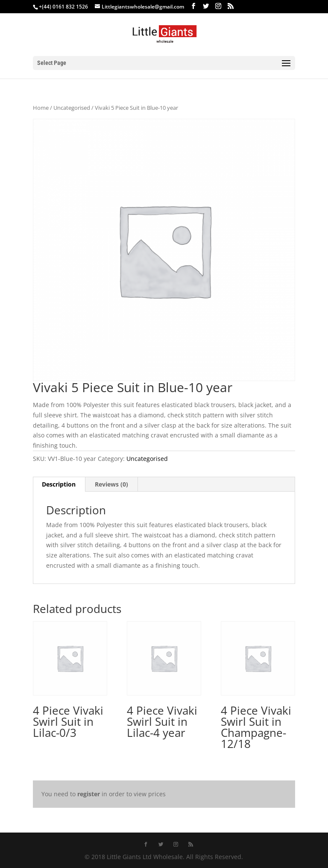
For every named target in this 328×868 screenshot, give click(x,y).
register (89, 794)
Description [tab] (59, 484)
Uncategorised (72, 108)
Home (41, 108)
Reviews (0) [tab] (111, 484)
